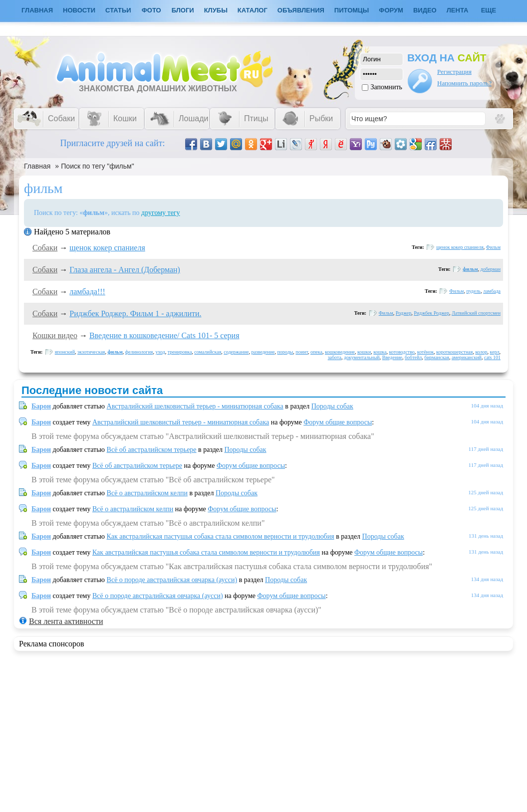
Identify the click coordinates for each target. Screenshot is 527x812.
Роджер (403, 313)
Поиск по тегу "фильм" (97, 166)
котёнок (425, 352)
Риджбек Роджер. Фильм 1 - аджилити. (135, 313)
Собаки (45, 248)
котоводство (401, 352)
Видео (425, 10)
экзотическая (91, 352)
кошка (380, 352)
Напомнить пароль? (464, 83)
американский (467, 357)
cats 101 (492, 357)
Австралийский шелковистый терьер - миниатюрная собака (195, 406)
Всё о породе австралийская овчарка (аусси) (172, 580)
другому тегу (161, 213)
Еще (489, 10)
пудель (473, 291)
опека (316, 352)
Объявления (301, 10)
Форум (391, 10)
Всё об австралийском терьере (152, 450)
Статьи (118, 10)
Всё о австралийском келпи (147, 493)
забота (335, 357)
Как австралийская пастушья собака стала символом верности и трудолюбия (221, 536)
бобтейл (413, 357)
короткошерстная (454, 352)
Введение (392, 357)
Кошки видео (55, 335)
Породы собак (332, 406)
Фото (151, 10)
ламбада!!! (87, 292)
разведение (263, 352)
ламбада (492, 291)
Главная (37, 166)
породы (285, 352)
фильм (470, 269)
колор (481, 352)
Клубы (216, 10)
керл (495, 352)
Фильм (493, 247)
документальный (362, 357)
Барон (41, 406)
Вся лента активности (66, 621)
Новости (79, 10)
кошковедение (340, 352)
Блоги (183, 10)
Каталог (253, 10)
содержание (236, 352)
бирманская (437, 357)
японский (65, 352)
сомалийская (208, 352)
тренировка (180, 352)
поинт (302, 352)
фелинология (139, 352)
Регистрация (454, 72)
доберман (491, 269)
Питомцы (352, 10)
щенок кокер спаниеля (107, 248)
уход (160, 352)
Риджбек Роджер (431, 313)
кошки (364, 352)
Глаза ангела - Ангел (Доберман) (125, 270)
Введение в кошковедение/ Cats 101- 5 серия (164, 335)
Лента (458, 10)
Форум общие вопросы (338, 422)
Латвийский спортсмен (476, 313)
